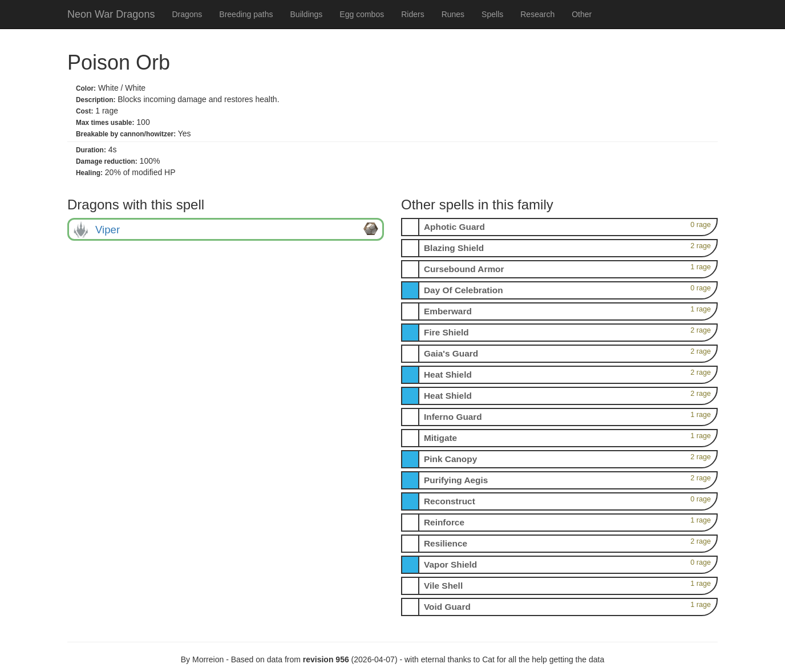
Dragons (187, 14)
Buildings (307, 14)
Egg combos (362, 14)
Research (537, 14)
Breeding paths (246, 14)
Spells (492, 14)
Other (582, 14)
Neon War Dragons (111, 14)
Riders (412, 14)
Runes (453, 14)
